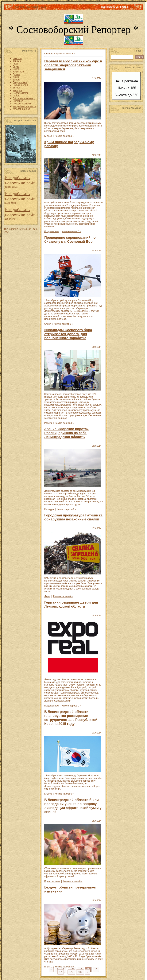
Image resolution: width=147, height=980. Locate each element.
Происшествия (52, 881)
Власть (48, 967)
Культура (49, 509)
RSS (131, 7)
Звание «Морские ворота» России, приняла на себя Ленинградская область (66, 433)
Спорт (48, 324)
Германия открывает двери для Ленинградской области (71, 604)
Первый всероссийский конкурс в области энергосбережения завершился (73, 65)
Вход (43, 7)
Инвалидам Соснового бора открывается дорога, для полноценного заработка (68, 334)
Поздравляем (51, 231)
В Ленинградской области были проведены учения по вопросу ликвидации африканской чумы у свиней (73, 806)
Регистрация (32, 7)
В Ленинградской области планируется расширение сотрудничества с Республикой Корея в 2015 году (71, 718)
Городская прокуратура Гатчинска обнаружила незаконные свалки (73, 517)
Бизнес (48, 136)
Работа (48, 423)
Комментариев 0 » (65, 136)
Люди (47, 596)
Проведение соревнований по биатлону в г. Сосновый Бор (70, 240)
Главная (18, 7)
